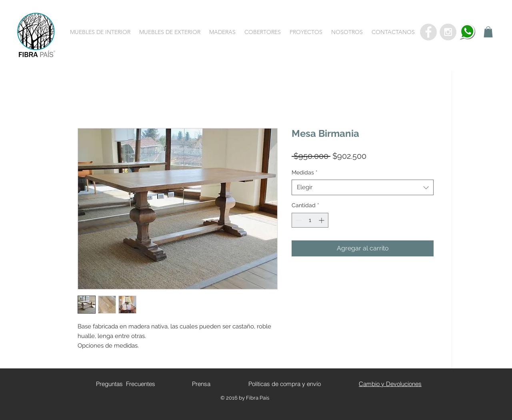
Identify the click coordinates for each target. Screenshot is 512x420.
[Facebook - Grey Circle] (428, 32)
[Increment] (322, 220)
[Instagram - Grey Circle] (448, 32)
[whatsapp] (468, 32)
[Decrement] (298, 220)
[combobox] (363, 187)
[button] (100, 32)
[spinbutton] (310, 220)
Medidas (305, 172)
